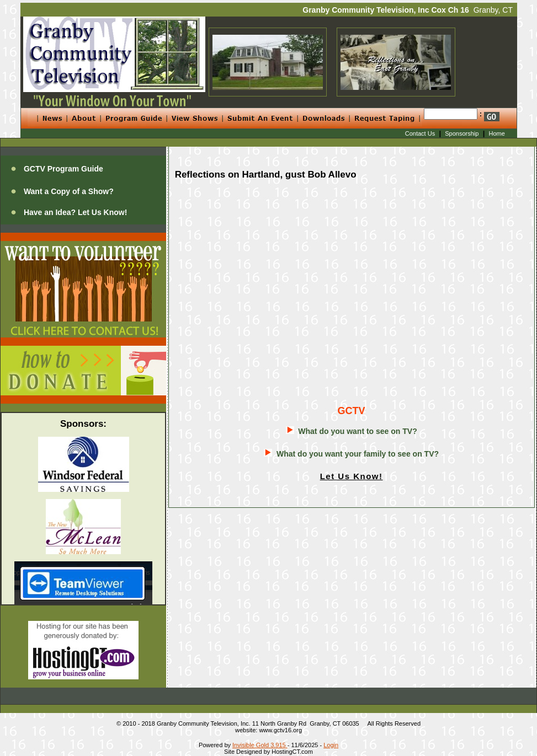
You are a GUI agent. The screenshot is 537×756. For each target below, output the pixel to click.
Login (331, 745)
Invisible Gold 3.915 (260, 745)
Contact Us (420, 133)
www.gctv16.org (280, 730)
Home (497, 133)
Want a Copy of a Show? (69, 191)
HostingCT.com (292, 752)
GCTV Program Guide (63, 169)
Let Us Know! (352, 476)
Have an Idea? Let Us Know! (75, 212)
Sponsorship (462, 133)
